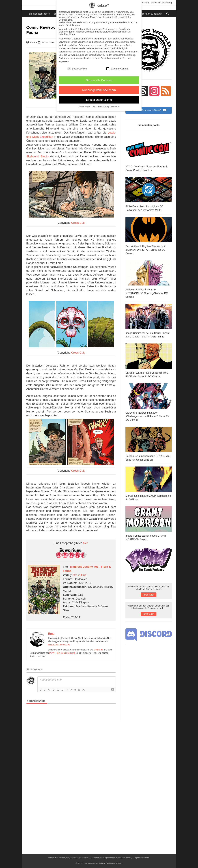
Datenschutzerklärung (161, 3)
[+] (84, 687)
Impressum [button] (115, 107)
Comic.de (98, 647)
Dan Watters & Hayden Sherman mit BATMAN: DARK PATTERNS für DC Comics (145, 250)
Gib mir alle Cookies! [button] (99, 80)
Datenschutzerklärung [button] (101, 107)
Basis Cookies (77, 69)
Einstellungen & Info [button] (99, 100)
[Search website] (168, 14)
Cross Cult (78, 222)
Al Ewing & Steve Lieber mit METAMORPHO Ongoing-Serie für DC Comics (147, 292)
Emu (32, 42)
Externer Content (117, 69)
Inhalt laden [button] (148, 592)
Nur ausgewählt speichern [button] (99, 90)
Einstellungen (108, 58)
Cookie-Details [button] (84, 107)
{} (79, 687)
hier (85, 541)
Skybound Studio (37, 155)
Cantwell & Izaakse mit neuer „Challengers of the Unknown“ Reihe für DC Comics (147, 414)
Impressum (143, 3)
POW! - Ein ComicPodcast (62, 650)
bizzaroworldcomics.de (59, 642)
